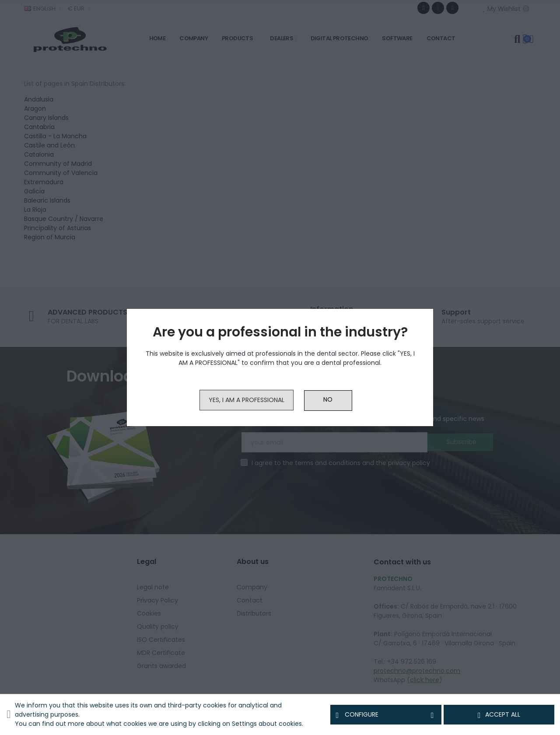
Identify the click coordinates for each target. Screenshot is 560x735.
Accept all (499, 715)
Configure (386, 715)
